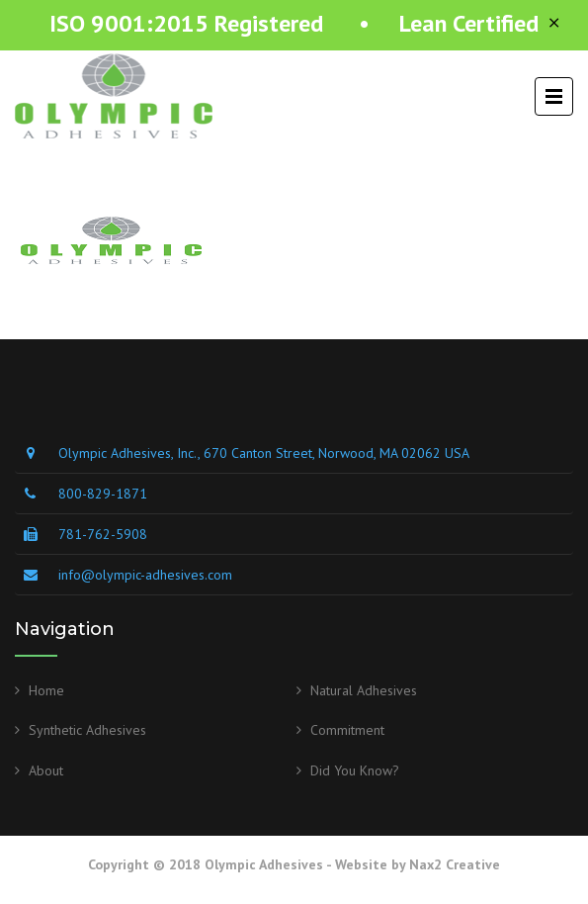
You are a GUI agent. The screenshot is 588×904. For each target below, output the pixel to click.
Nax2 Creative (455, 864)
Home (46, 690)
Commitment (347, 730)
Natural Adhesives (364, 690)
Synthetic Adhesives (87, 730)
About (46, 770)
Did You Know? (355, 770)
